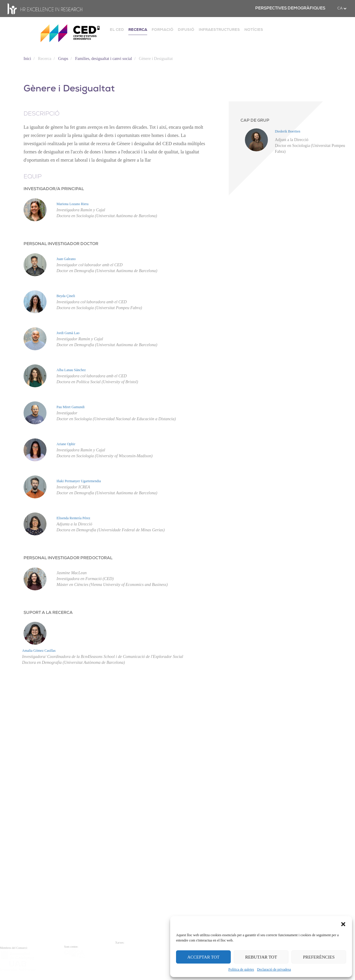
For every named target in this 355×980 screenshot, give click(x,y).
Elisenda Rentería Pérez (39, 633)
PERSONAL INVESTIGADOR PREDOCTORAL (68, 673)
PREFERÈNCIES (319, 957)
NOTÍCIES (254, 30)
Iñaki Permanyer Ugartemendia (44, 573)
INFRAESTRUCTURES (219, 30)
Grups (63, 59)
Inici (27, 59)
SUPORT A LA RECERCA (48, 750)
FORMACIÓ (162, 30)
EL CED (117, 30)
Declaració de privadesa (274, 969)
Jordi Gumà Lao (68, 333)
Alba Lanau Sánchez (37, 393)
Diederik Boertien (288, 131)
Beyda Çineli (66, 296)
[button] (343, 924)
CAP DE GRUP (255, 121)
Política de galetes (241, 969)
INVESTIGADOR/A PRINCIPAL (54, 189)
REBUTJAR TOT (261, 957)
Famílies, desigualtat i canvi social (103, 59)
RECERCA (138, 30)
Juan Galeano (66, 259)
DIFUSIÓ (186, 30)
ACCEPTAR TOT (203, 957)
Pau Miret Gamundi (36, 453)
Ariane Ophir (31, 513)
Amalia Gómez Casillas (39, 788)
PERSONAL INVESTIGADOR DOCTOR (61, 244)
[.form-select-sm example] (342, 9)
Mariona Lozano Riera (73, 204)
